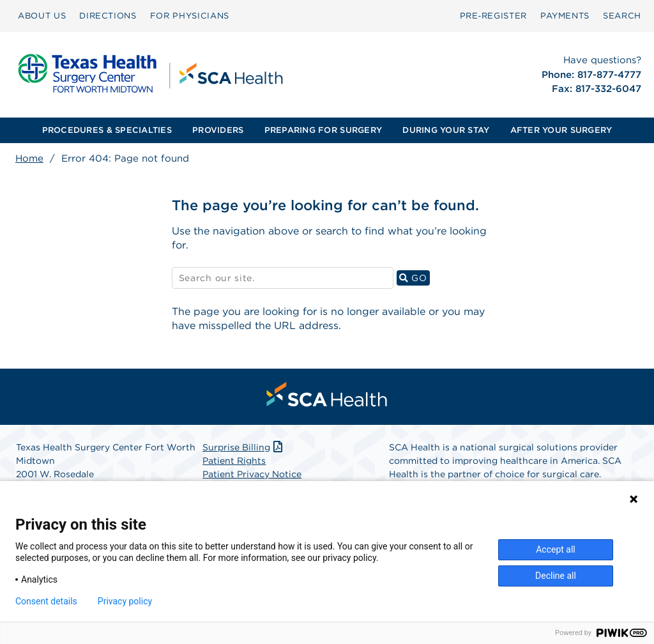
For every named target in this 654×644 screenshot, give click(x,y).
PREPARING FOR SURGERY (323, 130)
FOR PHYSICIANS (190, 16)
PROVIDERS (218, 130)
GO (414, 278)
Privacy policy (125, 601)
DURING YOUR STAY (446, 130)
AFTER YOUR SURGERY (561, 130)
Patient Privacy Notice (252, 474)
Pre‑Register (493, 16)
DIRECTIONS (108, 16)
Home (29, 158)
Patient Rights (234, 461)
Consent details (46, 601)
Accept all (556, 549)
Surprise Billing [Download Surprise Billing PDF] (244, 447)
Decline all (556, 576)
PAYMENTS (565, 16)
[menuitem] (42, 16)
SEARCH (622, 16)
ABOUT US (42, 16)
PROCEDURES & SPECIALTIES (107, 130)
